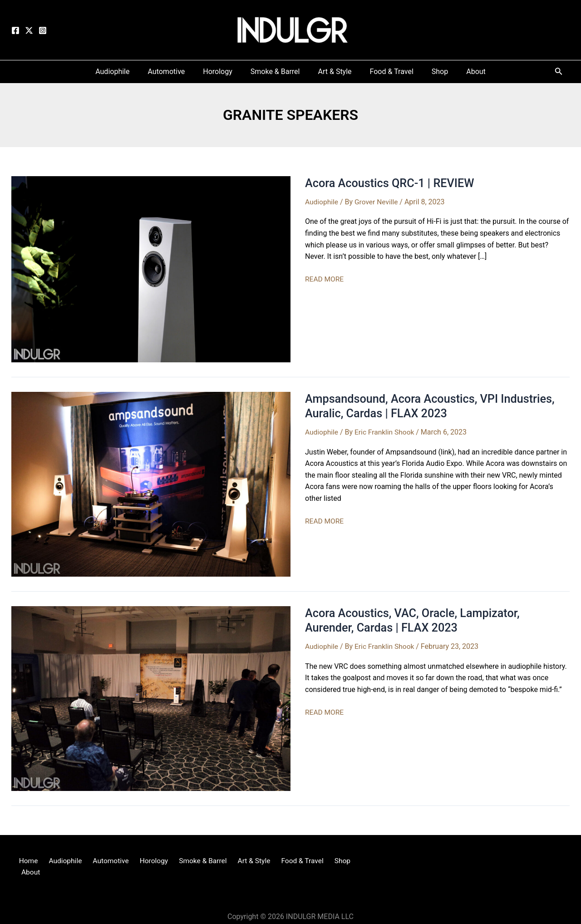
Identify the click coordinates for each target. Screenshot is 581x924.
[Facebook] (15, 30)
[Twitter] (29, 30)
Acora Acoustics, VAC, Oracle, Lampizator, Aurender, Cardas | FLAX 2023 (416, 620)
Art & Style (244, 861)
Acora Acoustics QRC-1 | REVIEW (392, 183)
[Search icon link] (559, 73)
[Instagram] (43, 30)
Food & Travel (290, 861)
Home (31, 861)
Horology (148, 861)
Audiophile (322, 202)
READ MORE (325, 279)
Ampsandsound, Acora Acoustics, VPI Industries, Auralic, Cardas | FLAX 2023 (434, 406)
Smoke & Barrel (195, 861)
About (352, 861)
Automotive (108, 861)
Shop (327, 861)
